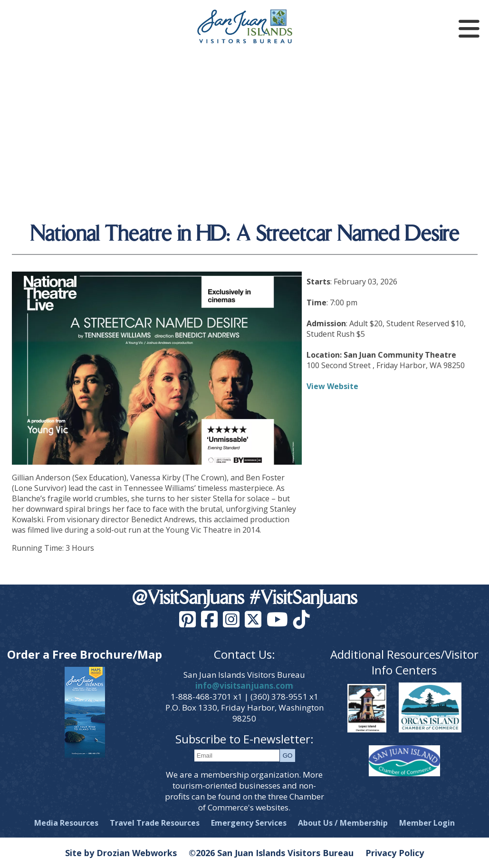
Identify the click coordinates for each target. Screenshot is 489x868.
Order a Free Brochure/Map (85, 654)
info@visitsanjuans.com (244, 686)
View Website (332, 386)
